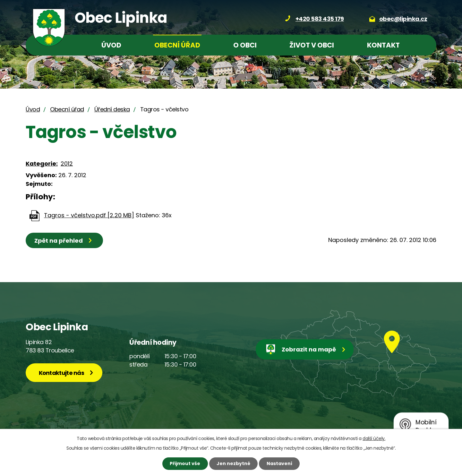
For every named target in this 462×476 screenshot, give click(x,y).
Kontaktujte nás (62, 373)
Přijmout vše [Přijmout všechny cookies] (185, 463)
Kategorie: (42, 164)
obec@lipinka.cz (403, 19)
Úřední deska (112, 109)
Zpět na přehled (59, 241)
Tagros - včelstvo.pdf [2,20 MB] (89, 215)
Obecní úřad (177, 45)
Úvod (111, 45)
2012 (67, 164)
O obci (245, 45)
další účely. (374, 438)
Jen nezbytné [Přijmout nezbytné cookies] (233, 463)
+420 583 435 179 (320, 19)
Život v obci (312, 45)
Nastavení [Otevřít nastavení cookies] (279, 463)
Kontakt (383, 45)
